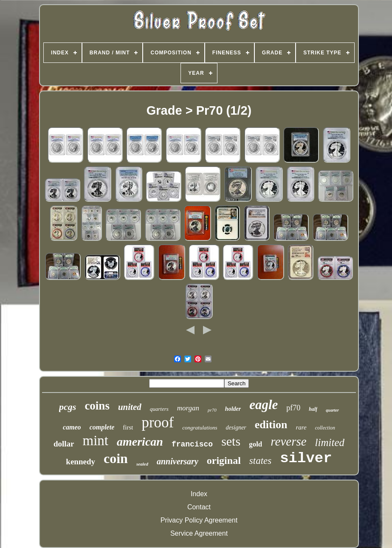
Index (199, 494)
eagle (264, 405)
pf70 (293, 408)
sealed (142, 464)
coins (97, 406)
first (128, 427)
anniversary (178, 461)
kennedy (80, 462)
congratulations (200, 428)
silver (306, 458)
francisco (192, 444)
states (260, 461)
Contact (199, 507)
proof (158, 422)
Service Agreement (199, 533)
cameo (72, 427)
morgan (188, 408)
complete (102, 427)
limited (330, 442)
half (313, 409)
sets (231, 441)
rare (301, 427)
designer (236, 428)
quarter (332, 410)
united (130, 407)
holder (233, 409)
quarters (159, 409)
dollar (64, 444)
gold (255, 444)
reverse (288, 441)
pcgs (68, 407)
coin (116, 458)
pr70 (212, 410)
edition (271, 425)
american (140, 442)
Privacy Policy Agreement (199, 520)
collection (325, 428)
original (224, 460)
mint (96, 441)
